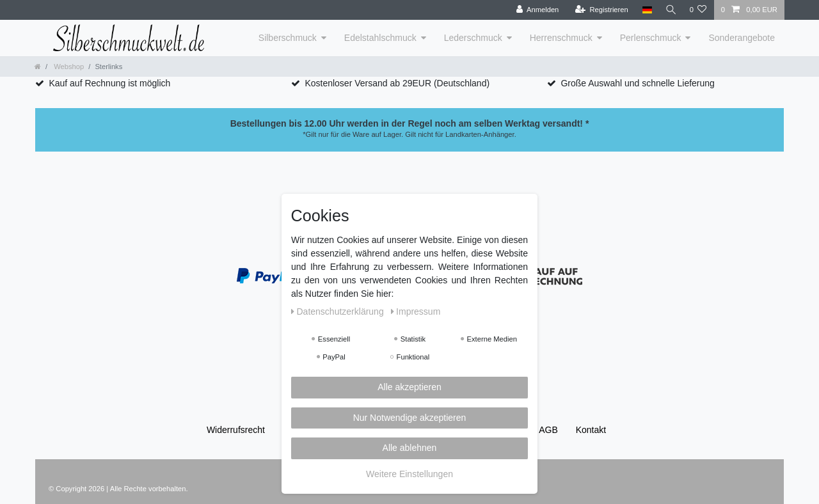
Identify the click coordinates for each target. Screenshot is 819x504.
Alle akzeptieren (409, 387)
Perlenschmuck (651, 38)
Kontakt (591, 430)
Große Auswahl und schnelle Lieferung (637, 83)
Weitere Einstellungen (409, 474)
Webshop (68, 67)
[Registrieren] (599, 10)
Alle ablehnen (410, 448)
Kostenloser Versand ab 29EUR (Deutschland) (397, 83)
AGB (548, 430)
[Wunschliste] (698, 10)
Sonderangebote (742, 38)
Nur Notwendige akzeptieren (410, 418)
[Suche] (669, 10)
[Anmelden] (535, 10)
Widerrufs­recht (236, 430)
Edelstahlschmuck (380, 38)
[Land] (645, 10)
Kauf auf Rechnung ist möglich (109, 83)
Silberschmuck (288, 38)
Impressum (416, 311)
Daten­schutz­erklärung (339, 311)
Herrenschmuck (561, 38)
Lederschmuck (473, 38)
